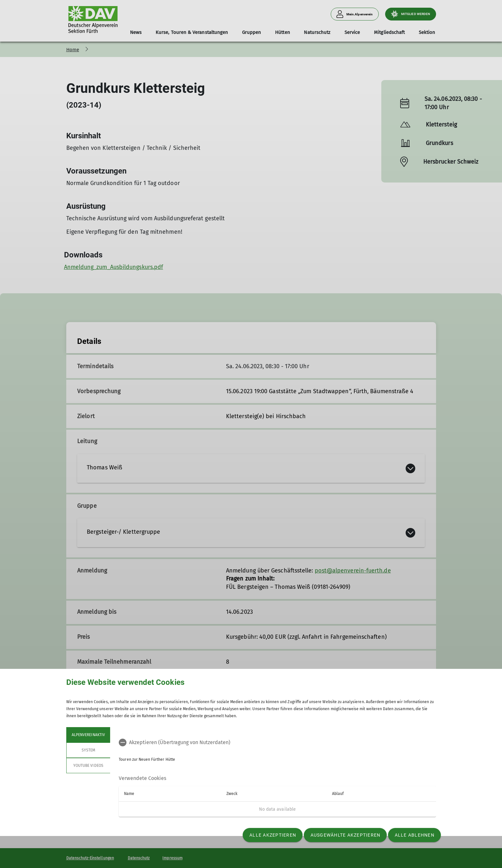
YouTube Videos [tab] (88, 766)
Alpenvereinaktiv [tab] (88, 735)
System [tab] (88, 750)
